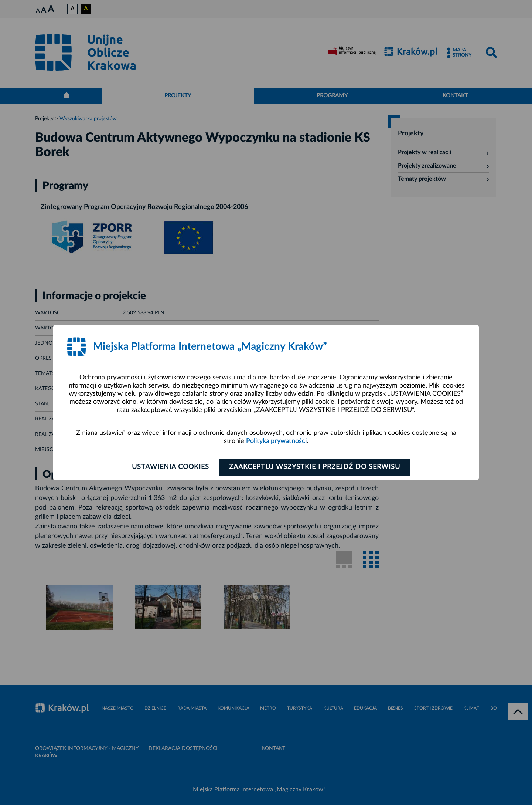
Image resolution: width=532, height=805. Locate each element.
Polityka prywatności (276, 441)
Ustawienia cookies (170, 467)
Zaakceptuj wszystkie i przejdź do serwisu (315, 467)
